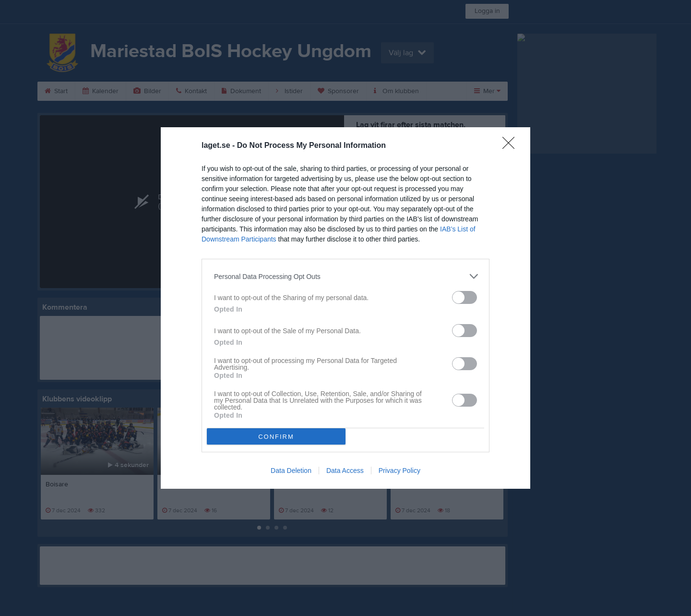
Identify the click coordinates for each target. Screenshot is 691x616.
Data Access (345, 471)
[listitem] (345, 276)
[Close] (512, 146)
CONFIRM (276, 437)
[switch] (465, 297)
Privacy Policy (399, 471)
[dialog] (345, 308)
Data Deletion (291, 471)
